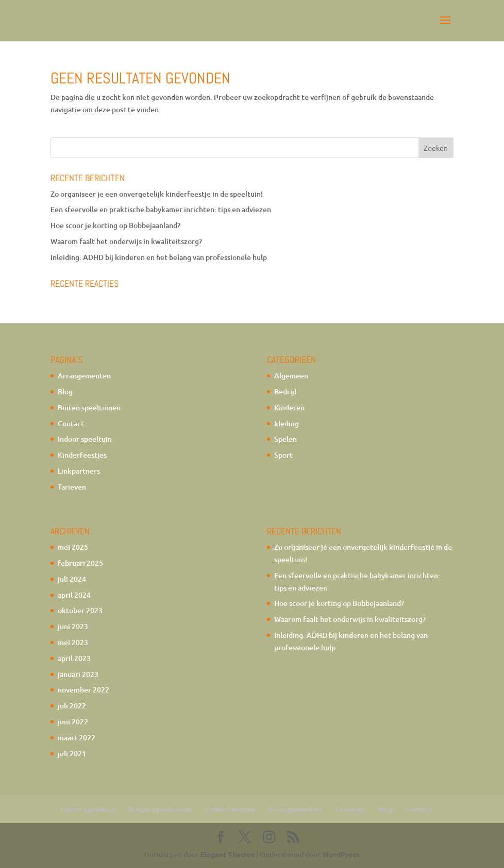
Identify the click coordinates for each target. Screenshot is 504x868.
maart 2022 (77, 737)
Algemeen (291, 376)
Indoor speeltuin (85, 439)
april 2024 (74, 595)
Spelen (285, 439)
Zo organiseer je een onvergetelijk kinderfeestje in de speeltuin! (157, 194)
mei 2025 (73, 547)
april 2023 (74, 658)
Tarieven (72, 487)
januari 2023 (78, 674)
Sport (283, 455)
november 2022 (83, 690)
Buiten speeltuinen (89, 407)
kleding (287, 423)
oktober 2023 (80, 610)
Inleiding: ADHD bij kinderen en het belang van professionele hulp (159, 257)
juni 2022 (73, 722)
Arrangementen (84, 376)
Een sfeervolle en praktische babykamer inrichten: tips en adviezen (161, 209)
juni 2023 (73, 626)
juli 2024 (72, 579)
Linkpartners (79, 471)
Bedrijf (286, 392)
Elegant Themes (228, 854)
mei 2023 (73, 642)
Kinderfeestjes (82, 455)
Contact (71, 423)
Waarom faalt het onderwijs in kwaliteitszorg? (126, 241)
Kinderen (289, 407)
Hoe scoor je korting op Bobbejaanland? (115, 225)
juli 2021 (72, 753)
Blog (65, 392)
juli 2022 (72, 706)
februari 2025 (80, 563)
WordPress (341, 854)
